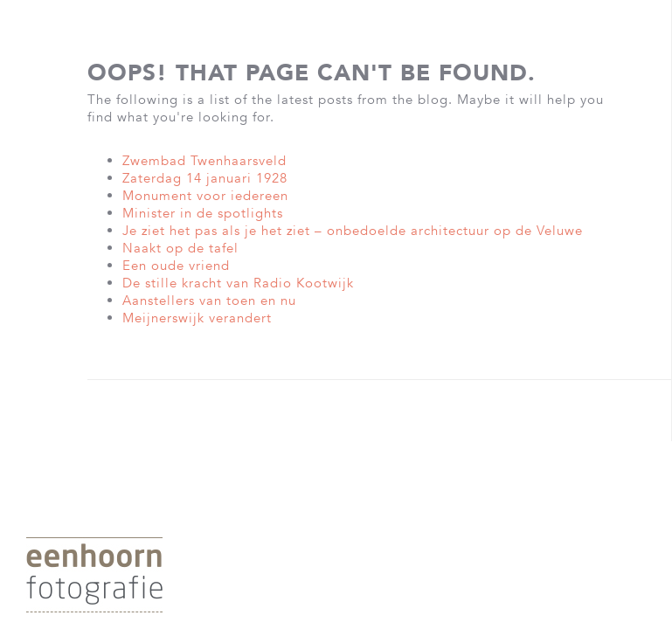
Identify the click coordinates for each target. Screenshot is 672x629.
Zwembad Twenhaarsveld (204, 161)
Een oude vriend (176, 266)
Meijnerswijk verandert (197, 318)
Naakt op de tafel (180, 248)
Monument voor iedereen (205, 196)
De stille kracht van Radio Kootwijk (238, 283)
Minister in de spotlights (203, 213)
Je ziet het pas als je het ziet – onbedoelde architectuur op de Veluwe (353, 231)
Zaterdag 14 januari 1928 (205, 178)
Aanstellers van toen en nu (209, 301)
